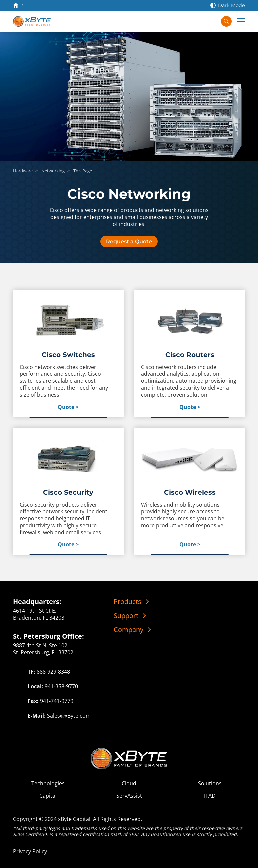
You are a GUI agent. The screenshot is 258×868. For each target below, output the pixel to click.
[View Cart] (198, 21)
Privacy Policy (30, 851)
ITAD (210, 796)
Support (126, 616)
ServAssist (129, 796)
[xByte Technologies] (32, 21)
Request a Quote (129, 241)
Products (127, 602)
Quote (66, 407)
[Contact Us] (185, 21)
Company (128, 630)
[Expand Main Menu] (241, 21)
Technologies (48, 783)
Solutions (210, 783)
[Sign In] (212, 21)
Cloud (129, 783)
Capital (48, 796)
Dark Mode (231, 5)
